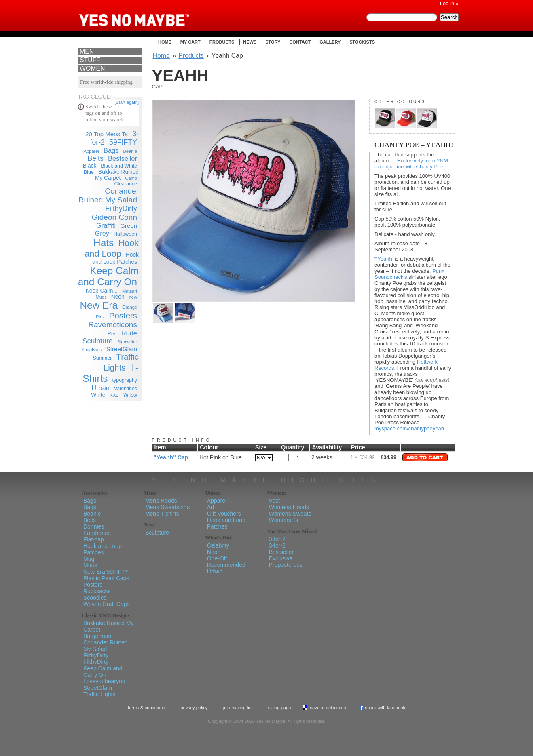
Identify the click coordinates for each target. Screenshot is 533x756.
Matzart (130, 291)
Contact (300, 42)
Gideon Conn (114, 217)
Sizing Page (280, 708)
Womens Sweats (290, 514)
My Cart (190, 42)
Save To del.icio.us (328, 708)
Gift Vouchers (224, 514)
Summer (103, 358)
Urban (100, 388)
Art (211, 507)
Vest (274, 501)
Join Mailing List (238, 708)
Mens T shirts (162, 514)
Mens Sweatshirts (167, 507)
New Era (99, 305)
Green (129, 226)
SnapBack (92, 350)
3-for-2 (277, 539)
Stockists (362, 42)
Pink (100, 317)
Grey (102, 233)
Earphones (97, 533)
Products (222, 42)
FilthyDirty (121, 208)
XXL (114, 395)
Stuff (90, 60)
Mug (89, 559)
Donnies (94, 526)
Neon (118, 297)
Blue (89, 172)
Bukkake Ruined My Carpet (117, 175)
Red (112, 334)
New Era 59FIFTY (106, 572)
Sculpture (98, 341)
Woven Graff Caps (107, 604)
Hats (104, 243)
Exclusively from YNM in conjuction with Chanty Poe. (411, 164)
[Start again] (127, 102)
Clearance (126, 184)
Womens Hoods (289, 507)
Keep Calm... (102, 291)
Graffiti (106, 225)
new (133, 297)
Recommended (226, 565)
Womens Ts (284, 520)
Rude (129, 333)
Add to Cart (425, 457)
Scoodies (95, 598)
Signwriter (127, 342)
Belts (95, 158)
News (250, 42)
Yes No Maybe (147, 14)
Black (90, 166)
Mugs (101, 297)
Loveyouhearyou (104, 681)
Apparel (91, 151)
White (98, 395)
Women (92, 68)
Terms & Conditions (146, 708)
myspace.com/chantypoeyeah (409, 429)
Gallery (330, 42)
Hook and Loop (112, 248)
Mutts (90, 565)
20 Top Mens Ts (107, 134)
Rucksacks (97, 591)
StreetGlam (122, 349)
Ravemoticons (113, 325)
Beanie (130, 151)
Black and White (119, 166)
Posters (123, 316)
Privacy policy (194, 708)
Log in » (449, 3)
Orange (130, 307)
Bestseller (123, 158)
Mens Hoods (161, 501)
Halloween (125, 234)
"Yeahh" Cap (171, 457)
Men (87, 52)
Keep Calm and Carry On (108, 276)
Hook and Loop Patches (103, 549)
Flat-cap (94, 539)
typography (125, 380)
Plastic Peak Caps (106, 578)
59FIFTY (123, 142)
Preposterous (286, 565)
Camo (131, 178)
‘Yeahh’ (385, 259)
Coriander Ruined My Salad (109, 195)
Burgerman (97, 636)
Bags (111, 150)
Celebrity (218, 545)
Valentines (126, 389)
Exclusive (281, 558)
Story (273, 42)
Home (165, 42)
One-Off (217, 558)
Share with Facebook (385, 708)
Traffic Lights (99, 694)
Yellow (130, 395)
